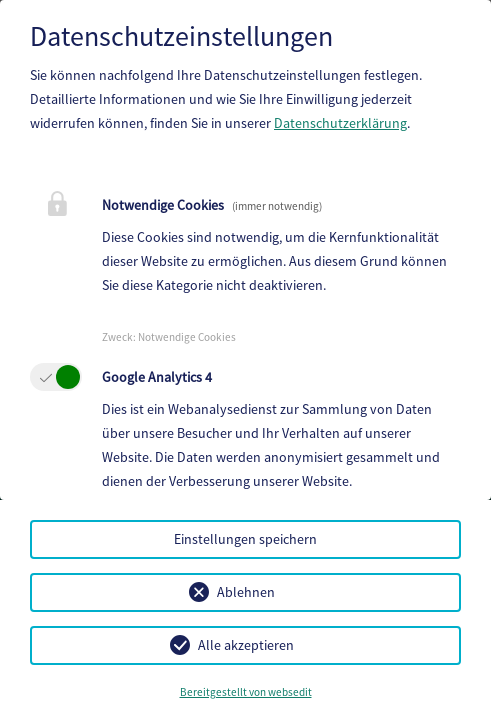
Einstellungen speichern (245, 539)
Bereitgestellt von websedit (246, 692)
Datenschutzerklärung (340, 123)
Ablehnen (246, 592)
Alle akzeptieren (246, 645)
